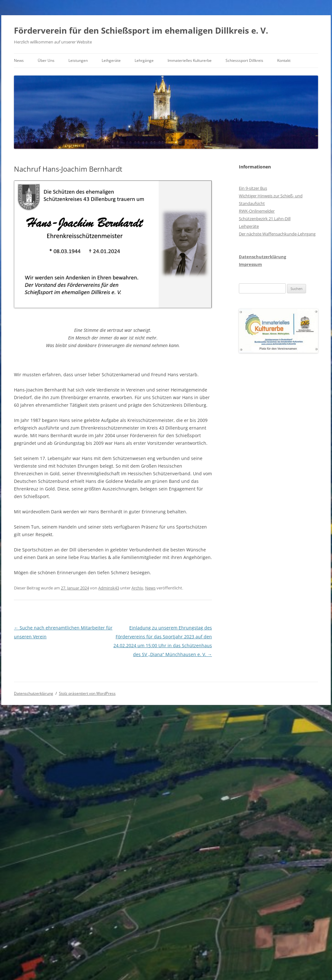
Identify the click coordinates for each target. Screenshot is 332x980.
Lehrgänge (144, 60)
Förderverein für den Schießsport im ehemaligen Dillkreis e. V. (141, 30)
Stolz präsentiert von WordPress (87, 693)
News (19, 60)
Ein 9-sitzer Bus (253, 188)
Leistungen (78, 60)
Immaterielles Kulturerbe (190, 60)
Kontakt (284, 60)
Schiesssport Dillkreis (244, 60)
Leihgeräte (111, 60)
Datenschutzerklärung (262, 257)
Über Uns (46, 60)
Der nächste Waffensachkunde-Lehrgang (277, 234)
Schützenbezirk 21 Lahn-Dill (265, 219)
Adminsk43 (109, 588)
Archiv (137, 588)
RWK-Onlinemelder (257, 211)
